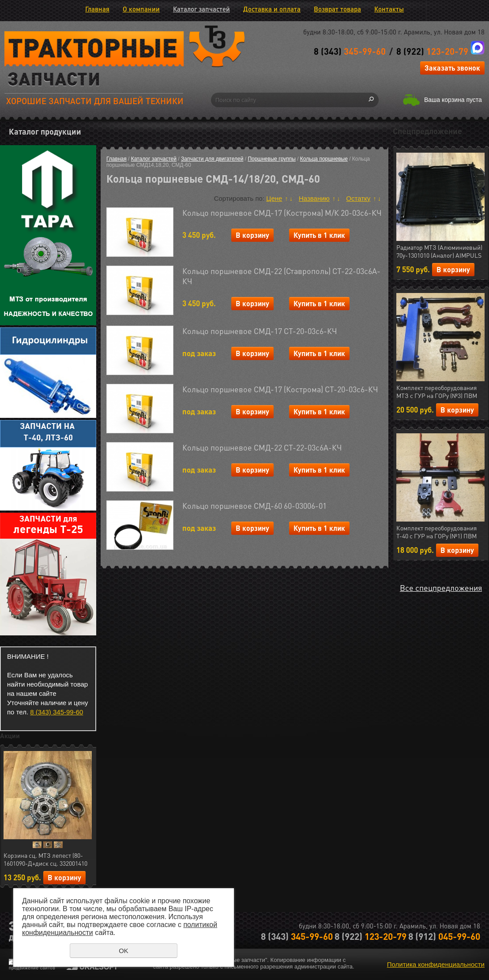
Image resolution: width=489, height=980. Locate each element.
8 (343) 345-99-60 (56, 712)
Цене (274, 198)
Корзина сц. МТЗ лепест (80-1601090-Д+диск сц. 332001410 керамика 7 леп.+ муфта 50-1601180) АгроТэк (45, 860)
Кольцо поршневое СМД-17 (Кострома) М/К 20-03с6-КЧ (282, 212)
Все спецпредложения (441, 588)
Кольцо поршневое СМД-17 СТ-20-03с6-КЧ (260, 331)
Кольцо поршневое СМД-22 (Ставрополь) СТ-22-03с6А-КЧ (281, 276)
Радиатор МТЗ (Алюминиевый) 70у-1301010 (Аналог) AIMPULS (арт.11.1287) (439, 252)
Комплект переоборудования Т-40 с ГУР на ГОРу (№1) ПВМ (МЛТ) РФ (436, 532)
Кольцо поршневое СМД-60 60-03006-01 (254, 505)
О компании (141, 9)
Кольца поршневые (324, 159)
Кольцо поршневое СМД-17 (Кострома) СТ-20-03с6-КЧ (280, 389)
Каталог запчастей (201, 9)
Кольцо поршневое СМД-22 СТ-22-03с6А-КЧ (262, 447)
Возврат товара (337, 9)
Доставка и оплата (272, 9)
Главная (97, 9)
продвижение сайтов (32, 968)
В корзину (64, 877)
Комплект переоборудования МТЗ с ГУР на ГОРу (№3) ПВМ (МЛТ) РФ (437, 392)
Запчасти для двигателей (212, 159)
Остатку (358, 198)
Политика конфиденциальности (436, 964)
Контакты (389, 9)
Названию (314, 198)
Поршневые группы (271, 159)
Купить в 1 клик (319, 235)
